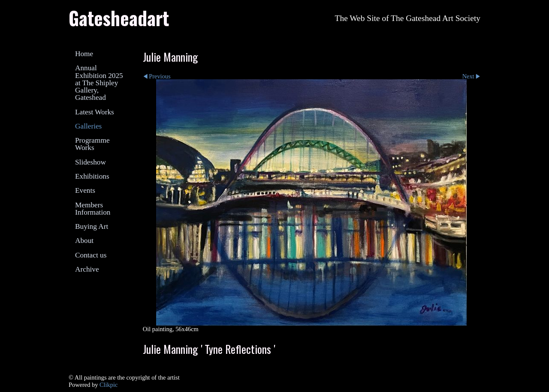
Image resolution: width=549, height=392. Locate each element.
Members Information (93, 209)
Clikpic (109, 385)
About (84, 241)
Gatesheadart (119, 18)
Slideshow (90, 162)
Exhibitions (92, 176)
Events (85, 190)
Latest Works (95, 112)
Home (84, 54)
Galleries (88, 126)
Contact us (91, 255)
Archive (87, 269)
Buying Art (92, 226)
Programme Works (92, 144)
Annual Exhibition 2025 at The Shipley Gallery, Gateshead (99, 83)
